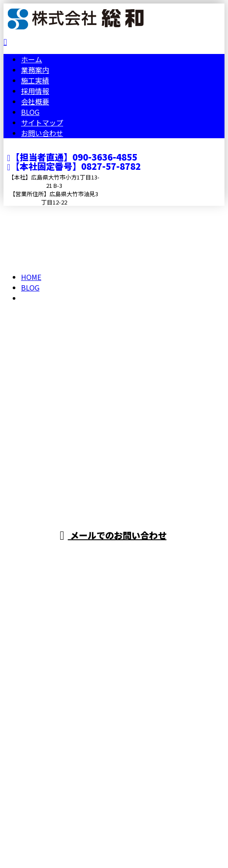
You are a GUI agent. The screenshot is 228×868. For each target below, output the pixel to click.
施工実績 (35, 80)
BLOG (30, 112)
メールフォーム (34, 211)
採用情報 (35, 91)
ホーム (32, 59)
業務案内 (35, 70)
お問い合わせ (42, 133)
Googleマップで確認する (46, 765)
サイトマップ (42, 122)
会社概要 (35, 101)
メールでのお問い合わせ (113, 535)
